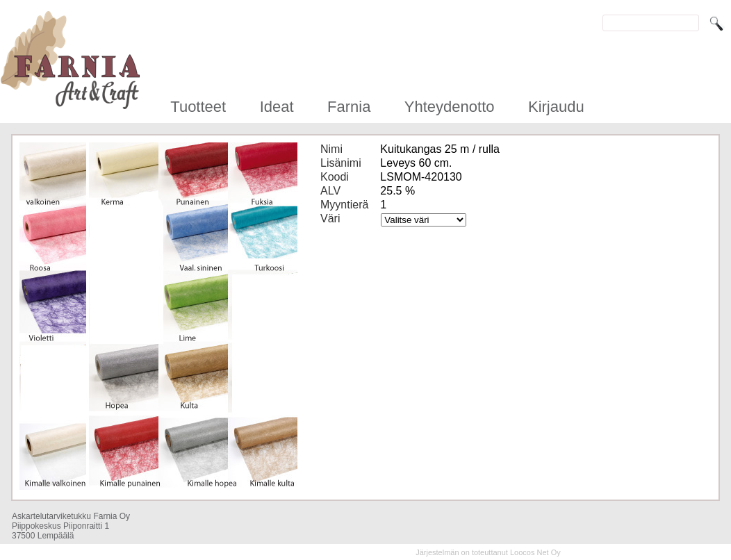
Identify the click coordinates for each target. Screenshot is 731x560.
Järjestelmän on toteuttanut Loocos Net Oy (488, 552)
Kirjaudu (556, 107)
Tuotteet (198, 107)
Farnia (349, 107)
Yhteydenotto (450, 107)
